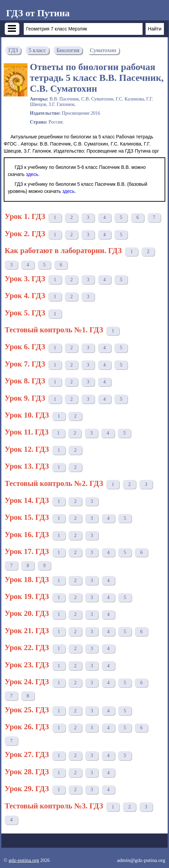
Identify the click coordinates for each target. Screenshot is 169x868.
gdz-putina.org (24, 860)
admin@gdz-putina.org (141, 860)
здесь (32, 174)
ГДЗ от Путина (38, 13)
